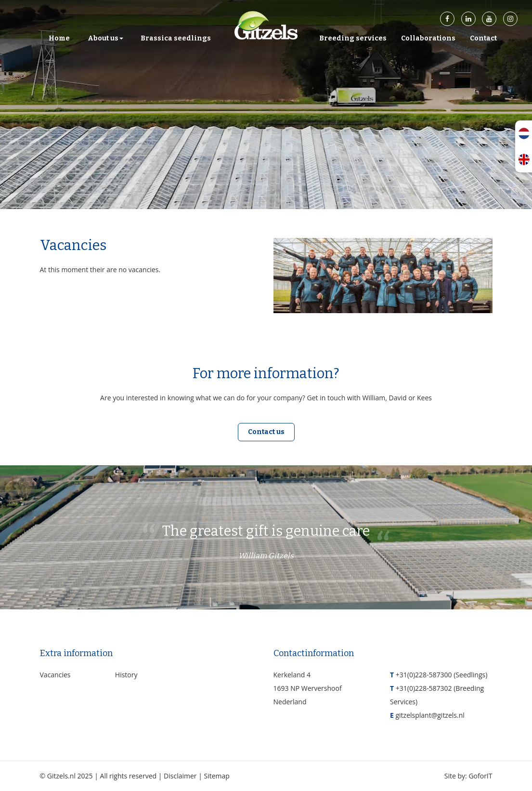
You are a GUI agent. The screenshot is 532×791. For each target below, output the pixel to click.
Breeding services (353, 38)
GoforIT (480, 776)
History (126, 675)
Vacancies (55, 675)
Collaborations (428, 38)
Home (59, 38)
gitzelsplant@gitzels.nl (430, 715)
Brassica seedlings (176, 38)
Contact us (266, 432)
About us (105, 38)
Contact (483, 38)
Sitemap (217, 776)
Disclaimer (180, 776)
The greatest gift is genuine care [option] (266, 544)
